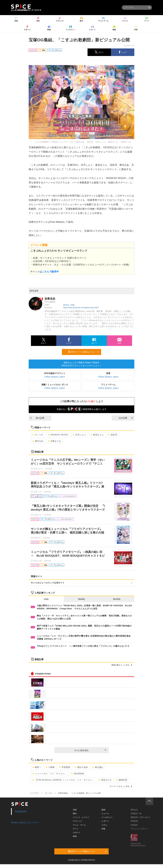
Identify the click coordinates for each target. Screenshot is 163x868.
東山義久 (98, 767)
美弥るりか (105, 780)
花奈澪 (113, 435)
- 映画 (74, 836)
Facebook (21, 811)
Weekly (81, 599)
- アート (75, 829)
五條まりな (54, 441)
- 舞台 (74, 814)
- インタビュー (107, 817)
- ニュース (105, 814)
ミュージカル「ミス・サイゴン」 (49, 774)
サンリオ (38, 435)
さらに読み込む (90, 750)
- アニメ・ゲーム (79, 825)
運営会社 (134, 810)
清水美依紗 (78, 774)
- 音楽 (74, 810)
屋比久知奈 (81, 767)
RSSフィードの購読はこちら (83, 352)
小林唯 (50, 767)
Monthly (117, 599)
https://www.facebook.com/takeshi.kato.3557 (81, 308)
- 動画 (103, 810)
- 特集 (103, 829)
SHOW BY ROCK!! (58, 435)
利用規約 (134, 825)
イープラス (34, 793)
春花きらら (97, 435)
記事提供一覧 (136, 814)
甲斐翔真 (65, 767)
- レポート (105, 821)
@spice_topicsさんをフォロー (25, 822)
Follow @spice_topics (55, 377)
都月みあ (38, 441)
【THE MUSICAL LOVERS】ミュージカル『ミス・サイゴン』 (63, 780)
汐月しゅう (79, 435)
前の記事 (37, 418)
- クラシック (77, 821)
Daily (46, 599)
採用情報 (134, 821)
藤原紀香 (122, 780)
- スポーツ (76, 833)
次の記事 (126, 418)
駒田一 (37, 767)
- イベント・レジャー (81, 817)
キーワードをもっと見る (121, 786)
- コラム (104, 825)
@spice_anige (69, 305)
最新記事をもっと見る (122, 665)
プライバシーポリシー (140, 829)
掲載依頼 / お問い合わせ (140, 817)
